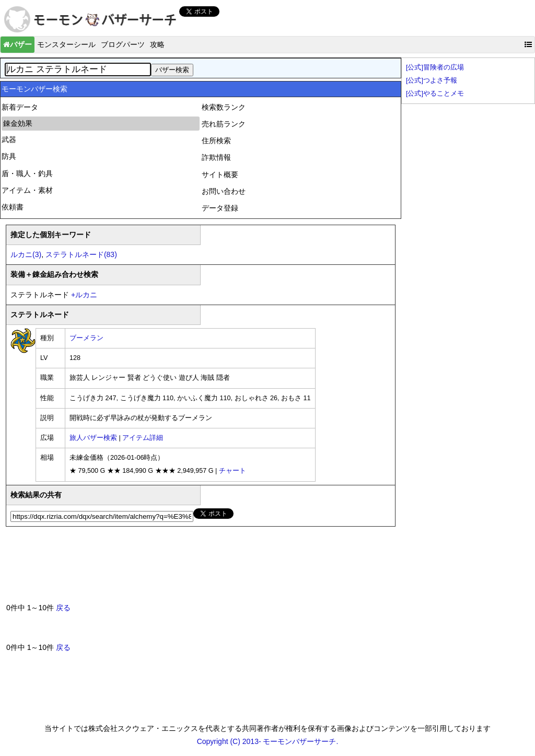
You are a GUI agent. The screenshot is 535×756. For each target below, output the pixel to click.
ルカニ (84, 295)
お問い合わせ (224, 191)
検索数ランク (224, 107)
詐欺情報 (216, 157)
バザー (18, 44)
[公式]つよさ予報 (432, 80)
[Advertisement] (196, 569)
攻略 (157, 44)
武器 (9, 139)
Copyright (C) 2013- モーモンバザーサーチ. (268, 741)
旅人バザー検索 (93, 438)
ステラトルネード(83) (81, 254)
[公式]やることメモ (435, 94)
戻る (63, 608)
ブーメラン (86, 338)
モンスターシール (66, 44)
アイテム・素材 (27, 190)
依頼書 (13, 207)
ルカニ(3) (26, 254)
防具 (9, 156)
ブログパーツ (123, 44)
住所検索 (216, 141)
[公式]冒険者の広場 (435, 67)
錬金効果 (18, 123)
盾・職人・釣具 (27, 173)
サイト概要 (220, 175)
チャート (232, 471)
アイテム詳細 (143, 438)
